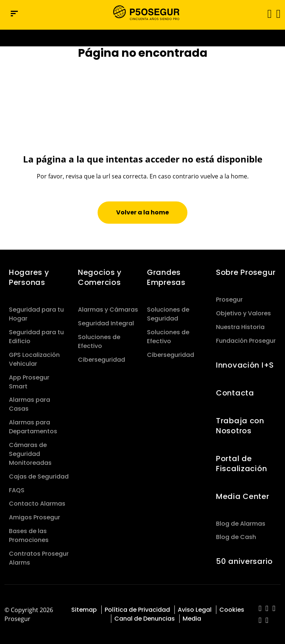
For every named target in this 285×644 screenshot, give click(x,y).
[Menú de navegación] (14, 14)
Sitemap (84, 610)
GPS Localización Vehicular (34, 359)
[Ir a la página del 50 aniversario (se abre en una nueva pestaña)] (142, 38)
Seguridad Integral (106, 323)
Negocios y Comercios (100, 277)
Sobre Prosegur (246, 272)
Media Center (243, 496)
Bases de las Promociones (29, 535)
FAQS (17, 490)
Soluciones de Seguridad (168, 314)
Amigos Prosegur (35, 517)
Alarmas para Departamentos (33, 427)
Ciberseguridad (101, 360)
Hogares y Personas (29, 277)
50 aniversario (244, 561)
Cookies (232, 610)
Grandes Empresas (166, 277)
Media (192, 619)
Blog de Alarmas (241, 524)
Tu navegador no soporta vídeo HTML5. (142, 38)
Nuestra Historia (240, 327)
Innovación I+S (245, 365)
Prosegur (229, 300)
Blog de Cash (236, 537)
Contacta (235, 393)
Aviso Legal (195, 610)
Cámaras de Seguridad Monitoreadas (30, 454)
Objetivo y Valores (243, 313)
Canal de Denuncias (145, 619)
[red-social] (260, 609)
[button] (278, 13)
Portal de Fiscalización (241, 464)
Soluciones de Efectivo (99, 341)
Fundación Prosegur (246, 341)
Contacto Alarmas (37, 504)
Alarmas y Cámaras (108, 310)
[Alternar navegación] (267, 14)
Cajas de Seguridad (39, 477)
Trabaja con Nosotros (240, 426)
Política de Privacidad (137, 610)
